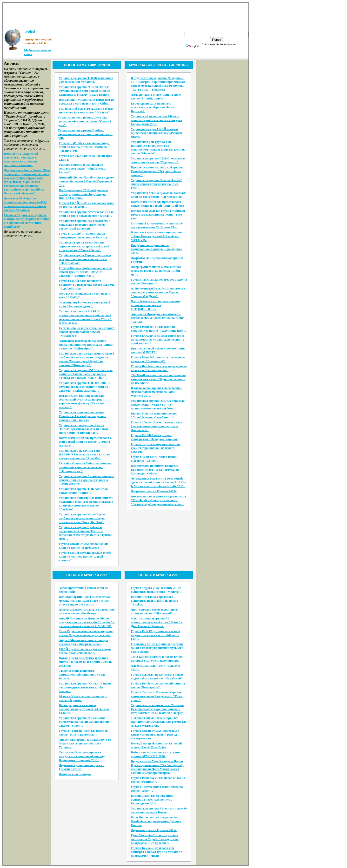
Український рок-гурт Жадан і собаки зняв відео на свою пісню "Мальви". (86, 110)
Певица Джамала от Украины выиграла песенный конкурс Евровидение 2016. (152, 799)
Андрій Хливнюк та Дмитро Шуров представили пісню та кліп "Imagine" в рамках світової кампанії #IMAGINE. (87, 622)
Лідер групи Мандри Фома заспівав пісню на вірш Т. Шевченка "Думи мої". (156, 271)
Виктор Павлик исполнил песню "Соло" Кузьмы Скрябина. (154, 415)
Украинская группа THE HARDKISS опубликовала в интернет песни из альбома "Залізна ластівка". (85, 387)
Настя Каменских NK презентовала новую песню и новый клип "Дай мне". (159, 204)
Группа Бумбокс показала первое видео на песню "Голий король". (159, 368)
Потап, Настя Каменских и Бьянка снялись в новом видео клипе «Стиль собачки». (85, 662)
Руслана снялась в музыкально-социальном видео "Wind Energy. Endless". (82, 168)
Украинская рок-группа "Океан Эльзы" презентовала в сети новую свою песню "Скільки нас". (84, 429)
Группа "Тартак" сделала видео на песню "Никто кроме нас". (84, 733)
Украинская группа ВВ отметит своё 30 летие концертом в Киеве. (159, 810)
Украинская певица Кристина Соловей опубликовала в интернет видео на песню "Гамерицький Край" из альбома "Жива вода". (87, 359)
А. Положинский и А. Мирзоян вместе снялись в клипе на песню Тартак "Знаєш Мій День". (158, 292)
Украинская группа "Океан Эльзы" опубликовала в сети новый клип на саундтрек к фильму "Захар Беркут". (85, 91)
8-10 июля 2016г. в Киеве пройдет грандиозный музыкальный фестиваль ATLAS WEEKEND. (159, 722)
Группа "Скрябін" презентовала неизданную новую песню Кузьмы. (83, 235)
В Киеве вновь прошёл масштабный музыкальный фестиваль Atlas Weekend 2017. (157, 392)
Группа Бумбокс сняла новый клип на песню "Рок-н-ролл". (158, 685)
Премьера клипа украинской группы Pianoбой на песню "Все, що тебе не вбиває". (157, 171)
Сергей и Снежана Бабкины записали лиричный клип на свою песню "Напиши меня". (86, 467)
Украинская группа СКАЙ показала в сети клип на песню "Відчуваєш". (158, 160)
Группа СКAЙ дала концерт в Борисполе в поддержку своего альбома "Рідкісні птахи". (87, 285)
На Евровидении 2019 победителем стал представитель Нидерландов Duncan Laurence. (83, 194)
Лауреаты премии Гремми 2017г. (154, 491)
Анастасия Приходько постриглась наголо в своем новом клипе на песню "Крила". (158, 318)
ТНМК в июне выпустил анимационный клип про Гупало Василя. (82, 674)
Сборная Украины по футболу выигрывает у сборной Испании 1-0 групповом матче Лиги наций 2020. (27, 221)
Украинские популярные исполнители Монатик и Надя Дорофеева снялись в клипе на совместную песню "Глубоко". (86, 503)
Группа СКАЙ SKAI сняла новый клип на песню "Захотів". (87, 205)
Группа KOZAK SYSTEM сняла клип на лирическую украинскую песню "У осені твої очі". (158, 339)
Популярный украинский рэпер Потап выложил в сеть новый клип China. (86, 102)
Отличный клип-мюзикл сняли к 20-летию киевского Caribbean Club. (157, 225)
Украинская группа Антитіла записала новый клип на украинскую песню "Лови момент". (86, 480)
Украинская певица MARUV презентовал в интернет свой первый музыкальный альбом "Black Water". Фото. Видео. (85, 317)
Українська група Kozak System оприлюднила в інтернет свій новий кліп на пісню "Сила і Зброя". (84, 246)
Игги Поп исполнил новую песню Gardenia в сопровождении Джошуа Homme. (156, 821)
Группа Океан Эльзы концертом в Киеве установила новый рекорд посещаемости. (155, 734)
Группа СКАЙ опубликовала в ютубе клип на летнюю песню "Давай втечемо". (85, 556)
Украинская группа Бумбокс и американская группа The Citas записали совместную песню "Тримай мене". (86, 533)
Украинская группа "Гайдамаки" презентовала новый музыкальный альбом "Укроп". (84, 722)
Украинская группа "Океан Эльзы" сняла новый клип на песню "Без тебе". (156, 184)
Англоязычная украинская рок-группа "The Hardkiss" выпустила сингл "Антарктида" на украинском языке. (158, 500)
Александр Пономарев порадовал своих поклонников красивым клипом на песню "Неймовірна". (86, 345)
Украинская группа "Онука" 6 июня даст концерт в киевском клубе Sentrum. (85, 687)
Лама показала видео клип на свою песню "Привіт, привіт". (156, 96)
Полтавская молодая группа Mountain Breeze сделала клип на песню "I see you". (158, 214)
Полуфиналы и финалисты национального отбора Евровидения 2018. (157, 249)
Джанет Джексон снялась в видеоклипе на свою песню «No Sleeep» (87, 611)
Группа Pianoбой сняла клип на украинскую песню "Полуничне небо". (158, 329)
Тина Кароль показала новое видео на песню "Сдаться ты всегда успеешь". (86, 633)
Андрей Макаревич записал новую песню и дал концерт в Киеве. (83, 642)
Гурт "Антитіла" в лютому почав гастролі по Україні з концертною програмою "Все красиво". (155, 839)
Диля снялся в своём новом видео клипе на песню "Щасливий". (155, 611)
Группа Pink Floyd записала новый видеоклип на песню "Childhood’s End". (155, 635)
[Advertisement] (126, 13)
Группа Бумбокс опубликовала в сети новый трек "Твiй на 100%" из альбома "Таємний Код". (85, 272)
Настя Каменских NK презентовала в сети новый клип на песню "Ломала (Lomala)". (85, 442)
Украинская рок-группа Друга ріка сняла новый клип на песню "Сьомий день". (84, 121)
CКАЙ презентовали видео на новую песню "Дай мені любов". (85, 651)
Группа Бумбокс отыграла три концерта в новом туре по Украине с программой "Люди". (157, 852)
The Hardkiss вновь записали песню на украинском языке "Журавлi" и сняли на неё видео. (158, 379)
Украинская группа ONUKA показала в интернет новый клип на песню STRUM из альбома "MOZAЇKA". (86, 374)
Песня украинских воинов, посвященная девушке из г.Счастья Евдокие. (84, 709)
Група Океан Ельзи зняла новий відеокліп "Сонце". (154, 459)
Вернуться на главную (75, 774)
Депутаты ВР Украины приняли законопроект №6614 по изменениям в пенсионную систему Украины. (25, 204)
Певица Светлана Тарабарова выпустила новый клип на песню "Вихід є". (154, 601)
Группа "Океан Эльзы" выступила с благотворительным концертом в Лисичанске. (157, 426)
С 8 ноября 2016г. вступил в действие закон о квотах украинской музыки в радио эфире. (157, 648)
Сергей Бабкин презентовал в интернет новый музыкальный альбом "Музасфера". (87, 332)
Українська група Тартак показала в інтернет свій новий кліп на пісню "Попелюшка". (85, 259)
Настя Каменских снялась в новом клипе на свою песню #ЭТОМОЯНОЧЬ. (155, 305)
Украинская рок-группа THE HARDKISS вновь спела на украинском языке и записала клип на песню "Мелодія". (158, 148)
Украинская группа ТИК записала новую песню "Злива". (83, 491)
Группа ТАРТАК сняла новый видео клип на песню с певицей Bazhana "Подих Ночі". (85, 147)
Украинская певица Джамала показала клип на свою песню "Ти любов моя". (159, 195)
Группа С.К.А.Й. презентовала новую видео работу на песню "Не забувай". (157, 676)
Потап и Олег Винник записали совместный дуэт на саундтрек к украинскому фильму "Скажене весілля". (82, 401)
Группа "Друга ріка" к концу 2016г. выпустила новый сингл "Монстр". (156, 590)
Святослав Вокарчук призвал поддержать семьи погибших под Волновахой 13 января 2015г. (82, 756)
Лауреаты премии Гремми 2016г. (154, 830)
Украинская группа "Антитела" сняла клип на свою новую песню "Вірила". (86, 214)
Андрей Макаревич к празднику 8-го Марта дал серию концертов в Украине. (85, 743)
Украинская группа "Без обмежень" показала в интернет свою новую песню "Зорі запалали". (84, 225)
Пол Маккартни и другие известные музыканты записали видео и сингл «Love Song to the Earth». (84, 601)
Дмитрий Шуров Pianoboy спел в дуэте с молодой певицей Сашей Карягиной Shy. (86, 181)
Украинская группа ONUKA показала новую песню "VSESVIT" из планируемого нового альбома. (158, 404)
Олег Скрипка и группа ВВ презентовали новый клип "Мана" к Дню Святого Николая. (157, 622)
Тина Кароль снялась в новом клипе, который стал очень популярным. (157, 659)
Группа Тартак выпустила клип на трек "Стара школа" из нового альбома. (156, 448)
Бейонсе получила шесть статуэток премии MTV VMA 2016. (156, 754)
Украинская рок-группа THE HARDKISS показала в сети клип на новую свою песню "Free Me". (85, 454)
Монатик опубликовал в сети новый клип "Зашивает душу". (84, 304)
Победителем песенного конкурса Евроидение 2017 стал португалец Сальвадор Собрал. (155, 470)
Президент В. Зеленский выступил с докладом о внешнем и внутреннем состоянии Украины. (21, 159)
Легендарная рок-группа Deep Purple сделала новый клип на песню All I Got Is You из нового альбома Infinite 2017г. (159, 482)
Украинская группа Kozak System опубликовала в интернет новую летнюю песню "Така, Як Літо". (83, 518)
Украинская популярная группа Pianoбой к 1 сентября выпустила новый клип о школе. (83, 416)
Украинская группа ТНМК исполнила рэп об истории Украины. (86, 80)
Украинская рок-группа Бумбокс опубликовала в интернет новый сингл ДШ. (85, 134)
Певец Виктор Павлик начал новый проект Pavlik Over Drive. (156, 745)
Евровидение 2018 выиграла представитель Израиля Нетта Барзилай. (152, 107)
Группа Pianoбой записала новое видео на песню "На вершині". (158, 359)
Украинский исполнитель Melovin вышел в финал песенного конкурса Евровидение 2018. (157, 120)
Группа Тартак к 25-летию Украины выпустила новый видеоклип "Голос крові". (157, 696)
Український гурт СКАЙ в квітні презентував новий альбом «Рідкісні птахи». (156, 133)
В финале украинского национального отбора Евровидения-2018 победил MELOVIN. (158, 236)
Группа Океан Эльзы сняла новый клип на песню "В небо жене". (83, 546)
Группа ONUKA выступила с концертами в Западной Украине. (155, 437)
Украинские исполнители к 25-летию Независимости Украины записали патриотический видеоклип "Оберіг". (158, 709)
